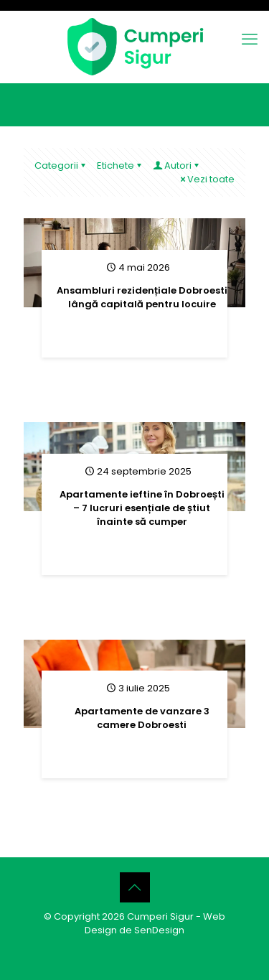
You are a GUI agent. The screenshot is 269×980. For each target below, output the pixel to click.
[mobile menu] (250, 39)
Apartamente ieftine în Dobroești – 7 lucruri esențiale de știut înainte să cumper (142, 508)
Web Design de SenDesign (155, 923)
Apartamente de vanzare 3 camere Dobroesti (142, 718)
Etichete (120, 165)
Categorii (61, 165)
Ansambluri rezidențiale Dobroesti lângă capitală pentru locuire (142, 297)
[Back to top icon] (135, 887)
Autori (177, 165)
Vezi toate (206, 179)
